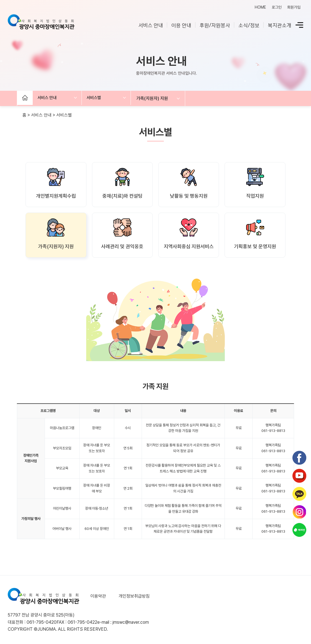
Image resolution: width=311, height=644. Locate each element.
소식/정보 (249, 26)
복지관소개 (280, 26)
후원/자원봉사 (215, 26)
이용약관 (98, 596)
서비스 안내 (151, 26)
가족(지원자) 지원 (163, 98)
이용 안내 (181, 26)
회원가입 (294, 7)
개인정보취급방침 (132, 596)
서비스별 (100, 98)
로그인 (277, 7)
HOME (260, 7)
